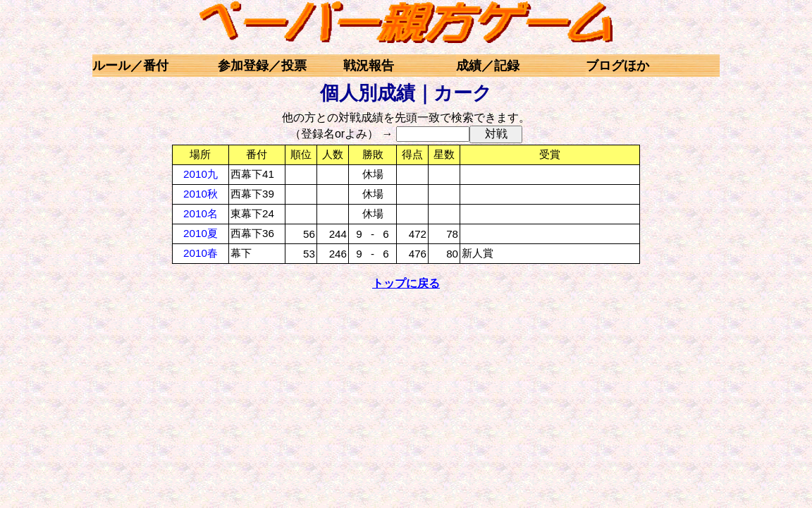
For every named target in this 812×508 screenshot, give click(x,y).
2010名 (201, 213)
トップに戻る (406, 283)
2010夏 (201, 233)
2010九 (201, 174)
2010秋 (201, 194)
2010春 (201, 253)
